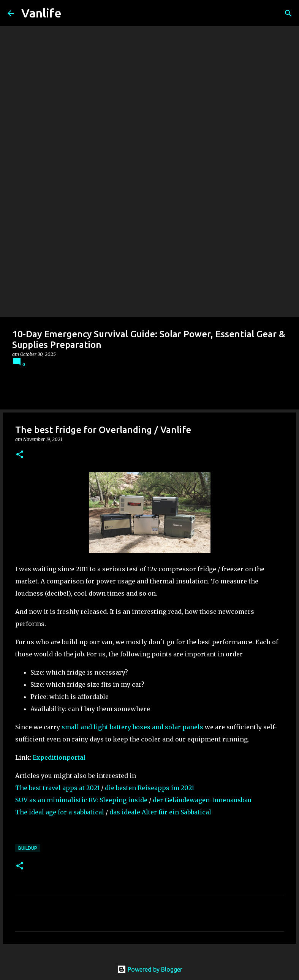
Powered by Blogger (150, 969)
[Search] (288, 13)
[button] (20, 455)
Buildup (28, 848)
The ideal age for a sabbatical (60, 812)
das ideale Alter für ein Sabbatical (160, 812)
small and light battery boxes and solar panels (132, 727)
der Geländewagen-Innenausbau (202, 800)
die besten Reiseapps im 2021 (149, 788)
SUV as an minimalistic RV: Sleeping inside (81, 800)
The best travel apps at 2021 (57, 788)
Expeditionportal (59, 757)
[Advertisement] (149, 260)
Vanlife (41, 13)
